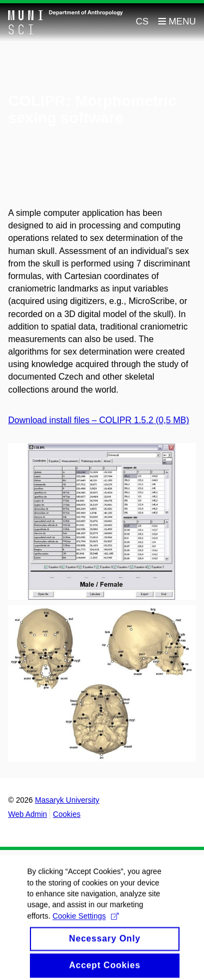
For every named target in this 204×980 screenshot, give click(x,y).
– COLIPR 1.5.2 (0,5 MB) (141, 420)
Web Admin (27, 814)
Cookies (67, 814)
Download (29, 420)
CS (143, 21)
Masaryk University (67, 800)
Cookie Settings (85, 921)
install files (71, 420)
